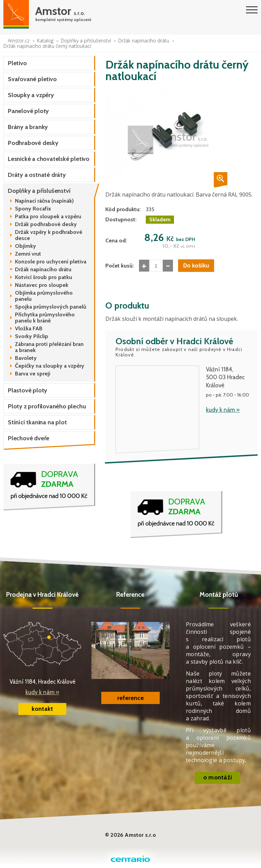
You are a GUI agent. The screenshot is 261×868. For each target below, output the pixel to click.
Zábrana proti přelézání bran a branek (49, 347)
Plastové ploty (28, 390)
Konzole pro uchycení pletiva (51, 262)
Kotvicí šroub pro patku (43, 277)
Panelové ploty (28, 111)
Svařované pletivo (32, 79)
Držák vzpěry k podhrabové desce (49, 235)
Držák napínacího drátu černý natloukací (47, 46)
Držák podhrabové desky (46, 224)
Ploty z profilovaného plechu (47, 406)
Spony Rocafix (33, 209)
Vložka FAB (29, 329)
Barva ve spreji (33, 374)
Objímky (25, 246)
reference (130, 698)
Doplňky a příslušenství (86, 41)
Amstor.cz (19, 41)
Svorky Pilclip (32, 336)
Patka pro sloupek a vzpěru (48, 217)
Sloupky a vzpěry (31, 95)
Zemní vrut (28, 254)
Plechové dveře (29, 438)
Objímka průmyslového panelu (44, 296)
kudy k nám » (223, 410)
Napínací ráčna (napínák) (44, 201)
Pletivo (17, 63)
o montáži (218, 777)
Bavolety (26, 358)
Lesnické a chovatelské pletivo (49, 159)
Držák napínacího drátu (144, 41)
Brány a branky (28, 127)
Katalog (45, 41)
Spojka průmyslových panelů (51, 307)
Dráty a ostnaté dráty (37, 175)
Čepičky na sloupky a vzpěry (50, 366)
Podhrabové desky (33, 143)
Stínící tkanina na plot (37, 422)
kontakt (42, 709)
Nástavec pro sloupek (42, 285)
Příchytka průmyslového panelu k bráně (45, 318)
